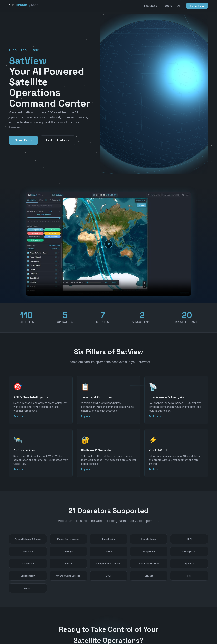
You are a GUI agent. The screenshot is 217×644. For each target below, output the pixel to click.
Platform (167, 6)
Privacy (204, 634)
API (179, 6)
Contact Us (124, 604)
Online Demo (197, 6)
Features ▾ (151, 6)
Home (160, 634)
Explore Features (58, 107)
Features (171, 634)
